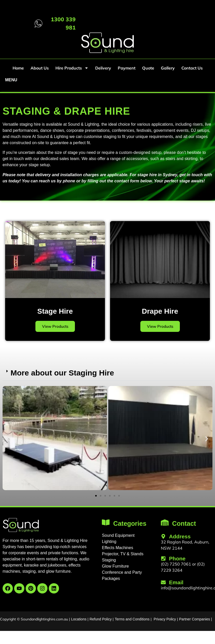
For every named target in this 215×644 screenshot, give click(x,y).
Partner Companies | (196, 619)
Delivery (103, 68)
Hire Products (72, 68)
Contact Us (192, 68)
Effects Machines (118, 548)
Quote (148, 68)
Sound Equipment (118, 535)
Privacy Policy (165, 619)
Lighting (109, 542)
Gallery (168, 68)
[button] (107, 373)
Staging (109, 560)
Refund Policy (101, 619)
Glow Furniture (115, 566)
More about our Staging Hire (62, 373)
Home (18, 68)
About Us (40, 68)
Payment (127, 68)
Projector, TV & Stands (123, 554)
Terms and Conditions (132, 619)
